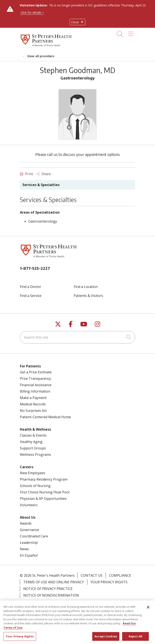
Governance (29, 530)
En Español (29, 555)
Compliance (120, 575)
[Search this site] (77, 337)
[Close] (148, 611)
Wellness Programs (35, 455)
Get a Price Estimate (36, 372)
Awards (26, 523)
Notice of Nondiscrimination (51, 595)
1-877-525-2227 (35, 268)
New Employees (33, 473)
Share (44, 174)
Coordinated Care (34, 536)
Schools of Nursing (35, 486)
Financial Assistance (36, 385)
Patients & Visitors (88, 296)
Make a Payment (33, 398)
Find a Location (86, 287)
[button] (132, 32)
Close (77, 22)
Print (26, 174)
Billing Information (35, 391)
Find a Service (31, 296)
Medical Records (33, 404)
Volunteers (29, 505)
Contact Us (92, 575)
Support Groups (33, 448)
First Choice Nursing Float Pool (45, 492)
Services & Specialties (41, 185)
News (24, 549)
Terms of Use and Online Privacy (54, 582)
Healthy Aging (31, 442)
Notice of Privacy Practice (48, 589)
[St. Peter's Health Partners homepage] (46, 47)
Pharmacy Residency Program (44, 479)
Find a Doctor (31, 287)
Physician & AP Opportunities (43, 499)
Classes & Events (33, 435)
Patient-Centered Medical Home (45, 417)
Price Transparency (35, 378)
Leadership (29, 543)
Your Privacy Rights (109, 582)
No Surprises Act (33, 411)
